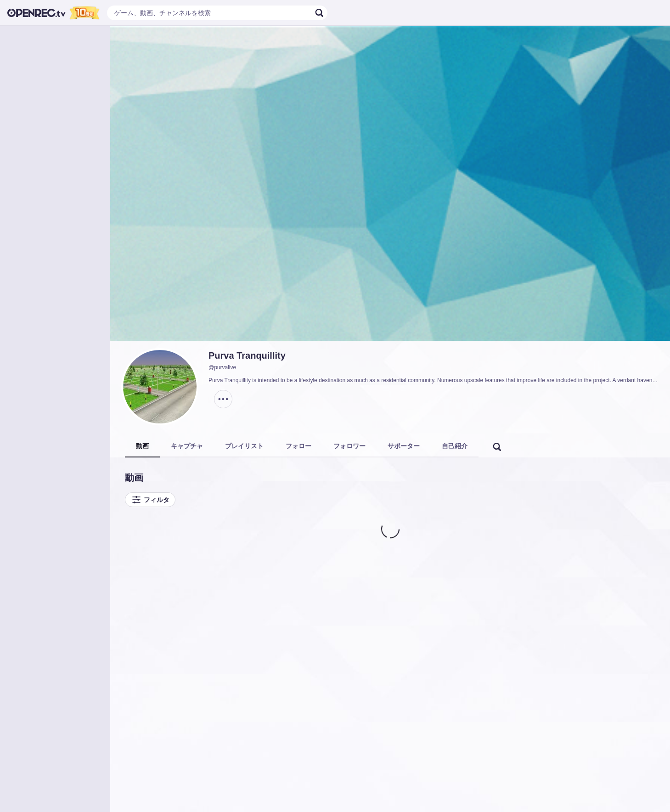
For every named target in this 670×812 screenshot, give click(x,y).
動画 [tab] (142, 446)
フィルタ (150, 500)
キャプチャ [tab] (187, 446)
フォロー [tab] (298, 446)
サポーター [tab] (404, 446)
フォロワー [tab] (349, 446)
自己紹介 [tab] (455, 446)
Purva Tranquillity (247, 355)
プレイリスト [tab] (244, 446)
